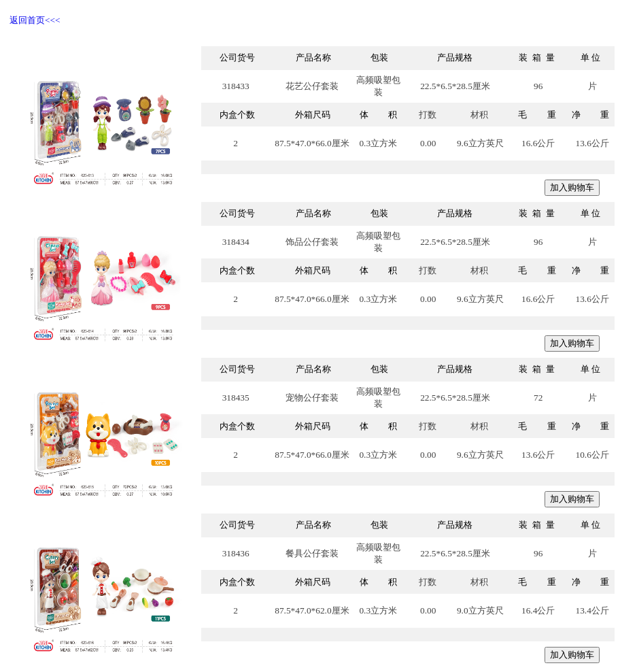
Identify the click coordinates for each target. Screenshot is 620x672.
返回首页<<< (35, 20)
